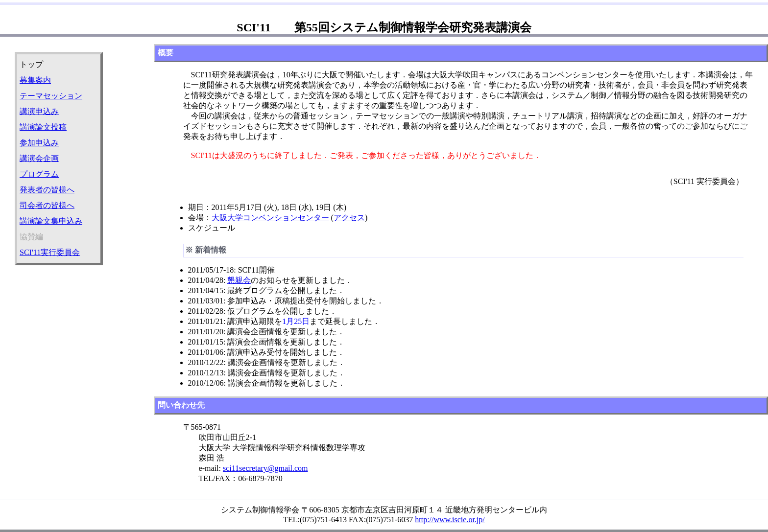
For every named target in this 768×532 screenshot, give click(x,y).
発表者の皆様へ (47, 190)
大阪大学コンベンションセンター (270, 218)
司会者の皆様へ (47, 205)
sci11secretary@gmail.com (265, 468)
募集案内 (35, 80)
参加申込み (39, 143)
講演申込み (39, 111)
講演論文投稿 (43, 127)
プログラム (39, 174)
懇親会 (239, 280)
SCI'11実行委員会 (50, 252)
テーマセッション (51, 96)
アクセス (349, 218)
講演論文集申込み (51, 221)
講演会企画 (39, 158)
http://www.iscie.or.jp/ (450, 520)
